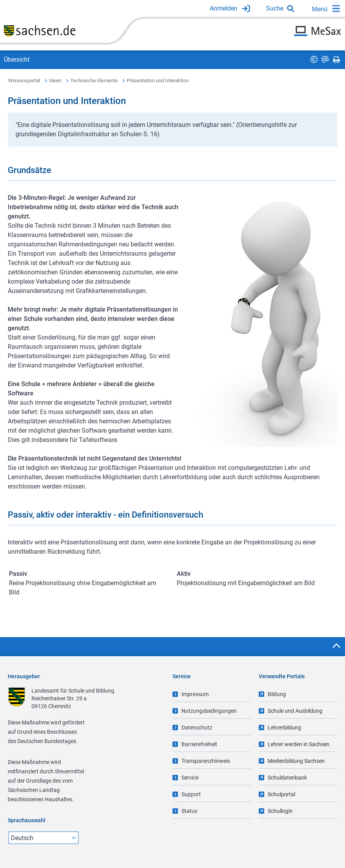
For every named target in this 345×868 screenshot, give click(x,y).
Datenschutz (197, 728)
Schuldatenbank (287, 778)
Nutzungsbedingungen (209, 711)
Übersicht (17, 60)
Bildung (277, 694)
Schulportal (281, 794)
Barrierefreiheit (199, 744)
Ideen (55, 81)
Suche (275, 8)
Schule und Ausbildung (295, 711)
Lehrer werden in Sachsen (299, 744)
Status (189, 811)
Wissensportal (24, 81)
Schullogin (280, 811)
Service (190, 778)
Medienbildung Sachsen (296, 761)
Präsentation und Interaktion (158, 81)
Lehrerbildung (284, 728)
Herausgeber (24, 676)
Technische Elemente (94, 81)
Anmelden (224, 8)
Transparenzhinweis (206, 761)
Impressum (195, 694)
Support (191, 794)
